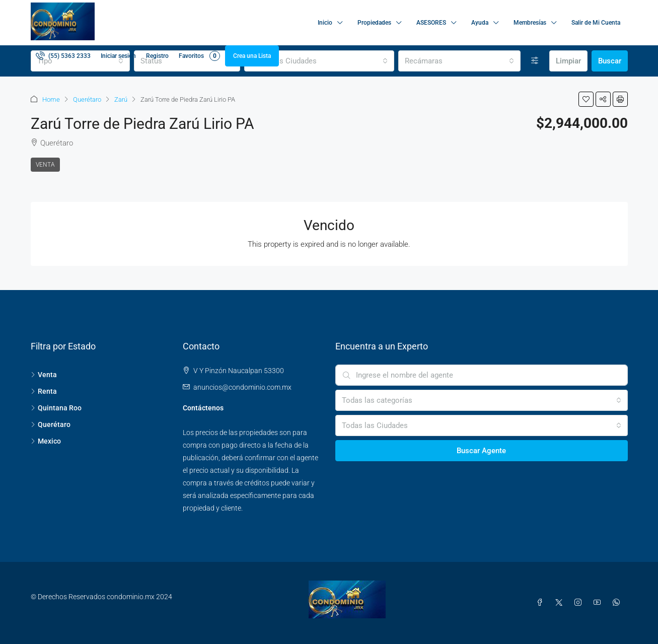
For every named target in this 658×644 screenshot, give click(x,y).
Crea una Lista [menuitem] (252, 56)
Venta (45, 165)
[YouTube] (599, 603)
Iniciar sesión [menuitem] (118, 56)
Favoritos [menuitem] (199, 56)
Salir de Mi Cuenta (596, 23)
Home (51, 99)
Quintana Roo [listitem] (56, 408)
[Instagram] (580, 603)
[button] (586, 99)
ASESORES (431, 23)
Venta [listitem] (44, 375)
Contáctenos (203, 408)
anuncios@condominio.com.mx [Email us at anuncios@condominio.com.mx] (242, 387)
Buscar (610, 61)
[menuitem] (63, 56)
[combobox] (319, 61)
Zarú (121, 99)
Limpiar (568, 61)
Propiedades (374, 23)
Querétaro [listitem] (51, 424)
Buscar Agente (481, 451)
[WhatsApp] (618, 603)
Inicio (325, 23)
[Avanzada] (535, 61)
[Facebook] (542, 603)
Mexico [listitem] (46, 441)
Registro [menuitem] (157, 56)
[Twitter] (561, 603)
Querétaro (87, 99)
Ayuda (480, 23)
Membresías (530, 23)
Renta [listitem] (44, 391)
